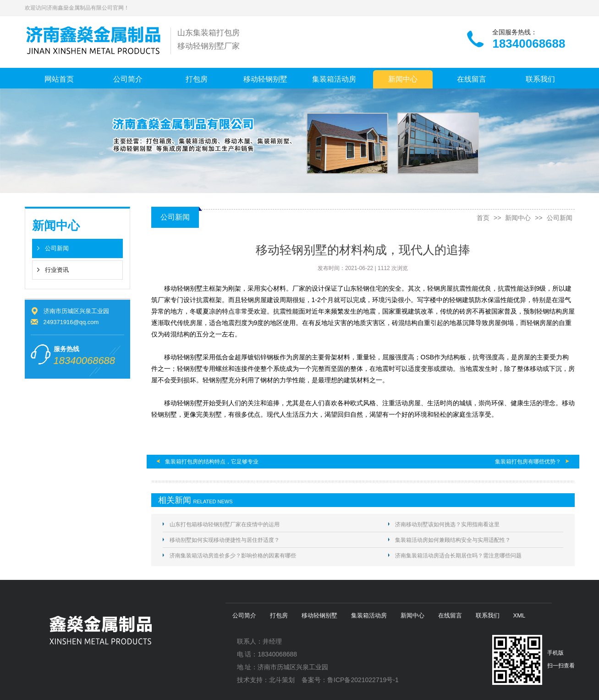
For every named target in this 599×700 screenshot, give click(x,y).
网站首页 (59, 79)
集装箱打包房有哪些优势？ (528, 462)
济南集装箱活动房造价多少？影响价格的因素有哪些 (233, 556)
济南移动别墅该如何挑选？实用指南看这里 (447, 524)
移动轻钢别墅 (265, 79)
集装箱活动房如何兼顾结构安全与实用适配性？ (453, 540)
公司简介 (128, 79)
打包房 (197, 79)
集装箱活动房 (334, 79)
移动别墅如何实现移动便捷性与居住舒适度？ (225, 540)
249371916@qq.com (71, 322)
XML (519, 615)
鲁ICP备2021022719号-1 (363, 680)
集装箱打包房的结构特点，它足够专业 (212, 462)
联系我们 (540, 79)
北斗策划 (282, 680)
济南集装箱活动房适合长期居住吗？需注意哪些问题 (458, 556)
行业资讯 (57, 270)
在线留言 (472, 79)
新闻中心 (403, 79)
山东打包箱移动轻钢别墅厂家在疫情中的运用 (225, 524)
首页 (483, 218)
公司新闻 (57, 248)
